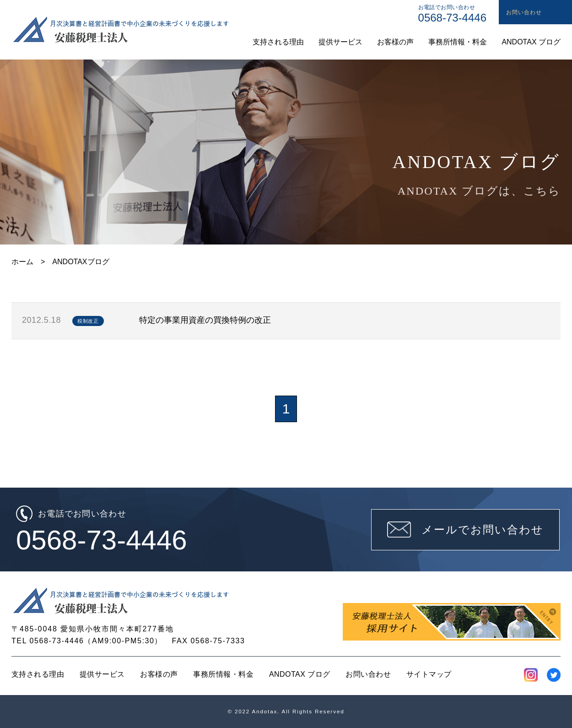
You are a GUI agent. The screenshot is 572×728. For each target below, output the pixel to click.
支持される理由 (38, 674)
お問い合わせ (368, 674)
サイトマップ (429, 674)
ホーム (22, 262)
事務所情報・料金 (223, 674)
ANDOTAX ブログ (300, 674)
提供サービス (102, 674)
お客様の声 (159, 674)
